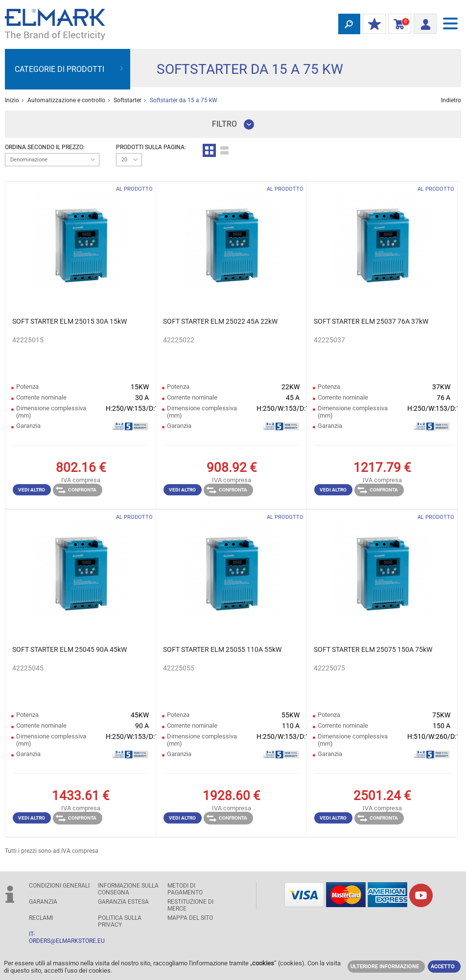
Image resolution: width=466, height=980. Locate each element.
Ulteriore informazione (385, 967)
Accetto (443, 967)
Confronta (76, 490)
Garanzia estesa (123, 902)
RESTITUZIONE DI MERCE (190, 905)
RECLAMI (41, 918)
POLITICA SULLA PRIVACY (120, 921)
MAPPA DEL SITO (190, 918)
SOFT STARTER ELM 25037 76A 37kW (371, 321)
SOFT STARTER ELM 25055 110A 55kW (222, 649)
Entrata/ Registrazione (422, 23)
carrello (398, 24)
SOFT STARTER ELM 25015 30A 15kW (70, 321)
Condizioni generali (59, 886)
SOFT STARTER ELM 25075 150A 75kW (373, 649)
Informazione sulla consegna (128, 889)
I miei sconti (372, 24)
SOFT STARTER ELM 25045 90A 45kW (70, 649)
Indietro (451, 100)
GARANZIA (43, 902)
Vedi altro (32, 490)
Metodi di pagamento (185, 889)
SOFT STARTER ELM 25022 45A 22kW (220, 321)
